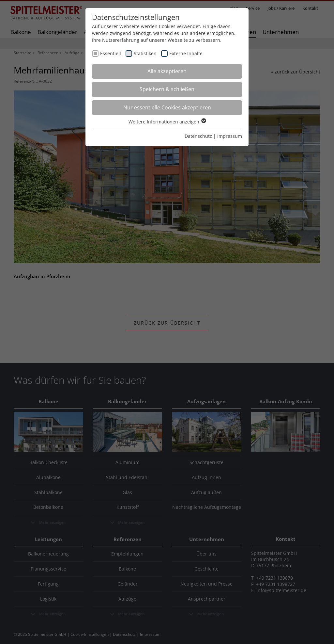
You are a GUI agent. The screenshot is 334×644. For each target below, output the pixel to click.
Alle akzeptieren (167, 71)
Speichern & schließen (167, 89)
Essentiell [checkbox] (111, 53)
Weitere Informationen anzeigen (167, 122)
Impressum (230, 136)
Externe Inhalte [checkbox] (186, 53)
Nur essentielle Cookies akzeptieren (167, 107)
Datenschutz (198, 136)
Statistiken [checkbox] (145, 53)
